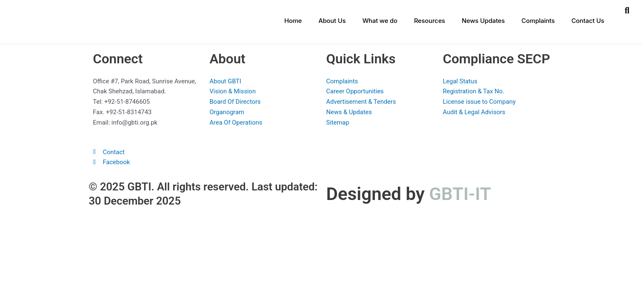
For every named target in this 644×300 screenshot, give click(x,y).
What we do (380, 21)
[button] (627, 10)
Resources (430, 21)
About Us (332, 21)
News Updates (483, 21)
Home (293, 21)
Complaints (538, 21)
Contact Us (588, 21)
